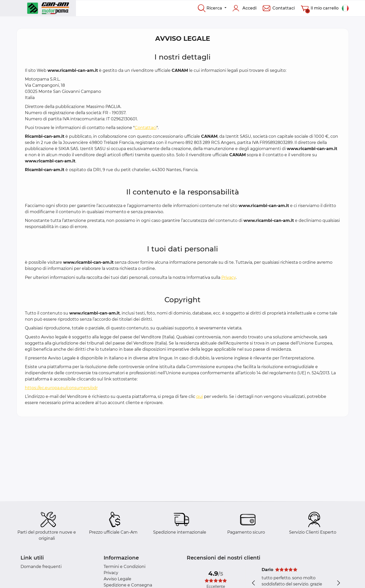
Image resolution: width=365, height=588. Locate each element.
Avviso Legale (117, 579)
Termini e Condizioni (125, 567)
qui (200, 396)
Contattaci (146, 128)
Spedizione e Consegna (128, 585)
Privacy (229, 277)
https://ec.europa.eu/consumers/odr (61, 388)
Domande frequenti (41, 567)
